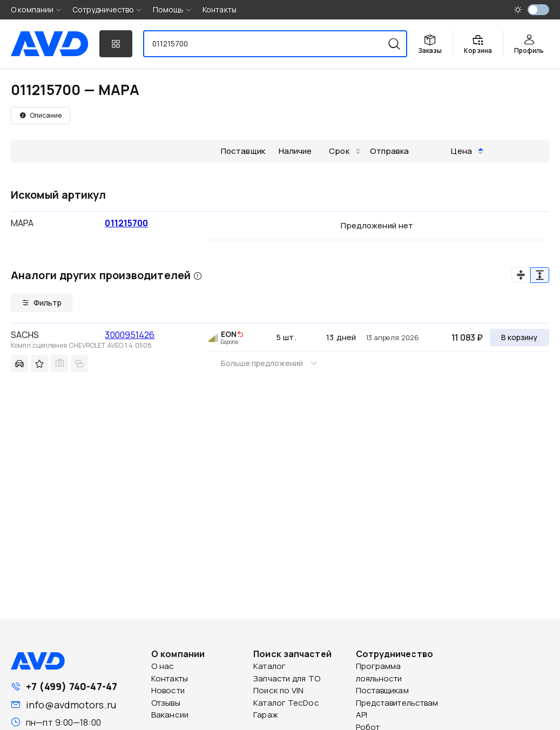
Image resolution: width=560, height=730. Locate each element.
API (362, 715)
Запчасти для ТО (287, 678)
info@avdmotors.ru (71, 705)
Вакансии (170, 715)
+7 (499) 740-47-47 (72, 686)
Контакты (220, 9)
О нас (163, 666)
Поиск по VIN (278, 690)
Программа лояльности (379, 672)
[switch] (538, 10)
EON (229, 334)
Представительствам (397, 703)
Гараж (266, 715)
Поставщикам (382, 690)
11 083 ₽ (467, 337)
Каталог (269, 666)
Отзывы (166, 703)
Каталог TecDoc (286, 703)
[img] (240, 335)
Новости (168, 690)
